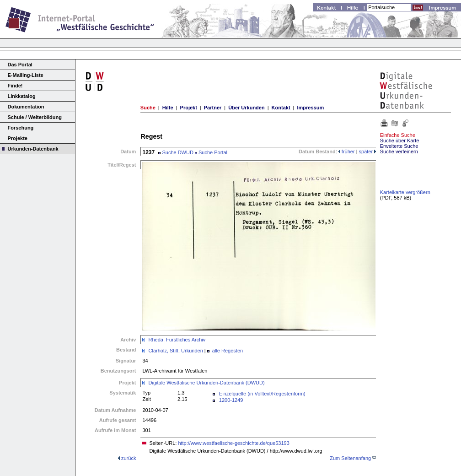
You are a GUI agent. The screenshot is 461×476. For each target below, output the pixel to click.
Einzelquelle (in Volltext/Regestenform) (262, 394)
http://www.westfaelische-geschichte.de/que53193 (233, 443)
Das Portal (20, 65)
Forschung (21, 128)
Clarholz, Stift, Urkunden (176, 351)
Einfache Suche (398, 135)
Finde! (15, 86)
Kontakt (281, 108)
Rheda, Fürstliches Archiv (177, 340)
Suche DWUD (176, 152)
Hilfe (168, 108)
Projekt (189, 108)
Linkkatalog (22, 96)
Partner (213, 108)
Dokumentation (26, 107)
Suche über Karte (400, 141)
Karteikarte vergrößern (405, 192)
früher (347, 151)
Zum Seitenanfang (350, 458)
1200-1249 (231, 400)
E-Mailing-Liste (26, 75)
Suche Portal (211, 152)
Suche (148, 108)
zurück (129, 458)
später (368, 151)
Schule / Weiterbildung (35, 117)
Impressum (310, 108)
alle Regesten (228, 351)
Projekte (18, 138)
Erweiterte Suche (399, 146)
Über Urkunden (246, 108)
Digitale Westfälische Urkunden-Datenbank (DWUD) (207, 383)
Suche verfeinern (399, 151)
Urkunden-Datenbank (33, 149)
